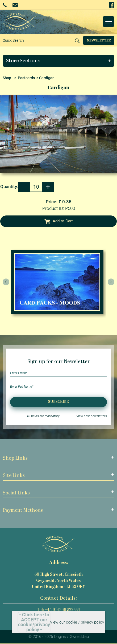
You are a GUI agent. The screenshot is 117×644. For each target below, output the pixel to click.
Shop (7, 78)
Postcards (26, 78)
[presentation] (6, 282)
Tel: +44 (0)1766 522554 (59, 610)
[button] (59, 61)
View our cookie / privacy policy (77, 622)
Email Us (15, 5)
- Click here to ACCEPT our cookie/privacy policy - (34, 622)
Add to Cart (59, 221)
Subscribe (59, 402)
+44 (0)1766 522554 (5, 5)
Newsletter (99, 40)
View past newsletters (92, 416)
